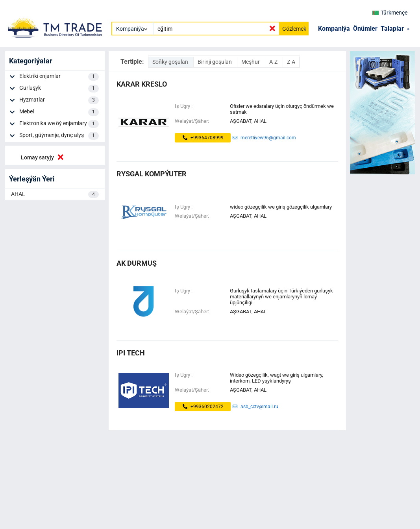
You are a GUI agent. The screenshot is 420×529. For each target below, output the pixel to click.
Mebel (59, 112)
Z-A (291, 62)
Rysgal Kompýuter (152, 174)
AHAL (55, 194)
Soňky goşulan (171, 62)
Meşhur (251, 62)
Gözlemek (294, 29)
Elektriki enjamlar (59, 77)
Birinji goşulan (215, 62)
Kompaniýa (334, 29)
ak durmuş (137, 263)
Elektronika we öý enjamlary (59, 124)
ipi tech (131, 353)
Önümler (365, 29)
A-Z (274, 62)
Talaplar (392, 29)
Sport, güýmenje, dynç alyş (59, 136)
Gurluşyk (59, 89)
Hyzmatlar (59, 100)
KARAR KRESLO (142, 84)
